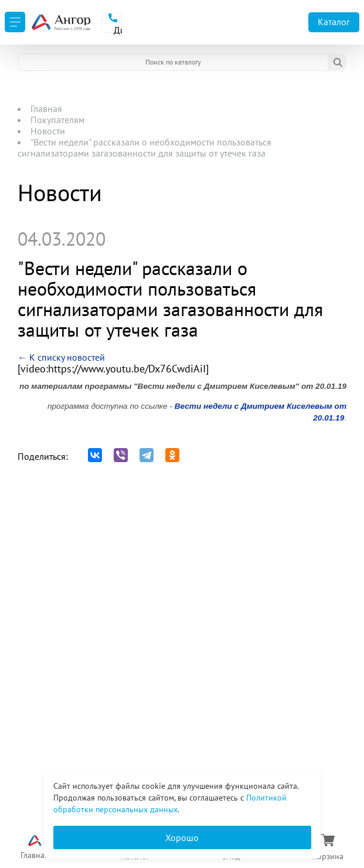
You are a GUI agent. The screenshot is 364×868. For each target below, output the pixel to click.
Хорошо (182, 838)
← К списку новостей (61, 357)
